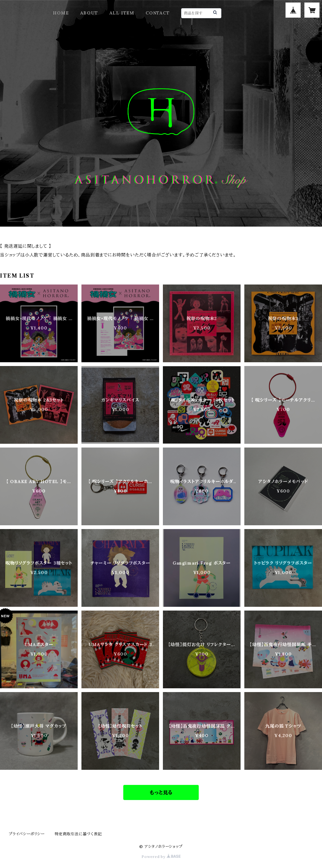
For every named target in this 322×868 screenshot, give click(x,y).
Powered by (161, 857)
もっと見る (161, 792)
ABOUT (89, 13)
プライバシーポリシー (27, 834)
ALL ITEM (122, 13)
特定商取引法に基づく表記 (78, 834)
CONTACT (158, 13)
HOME (61, 13)
